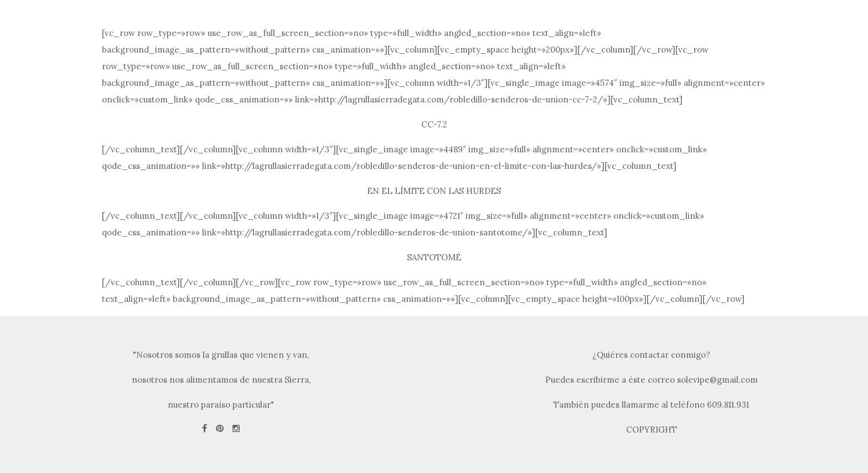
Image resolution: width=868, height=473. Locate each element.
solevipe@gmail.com (717, 380)
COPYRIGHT (652, 430)
